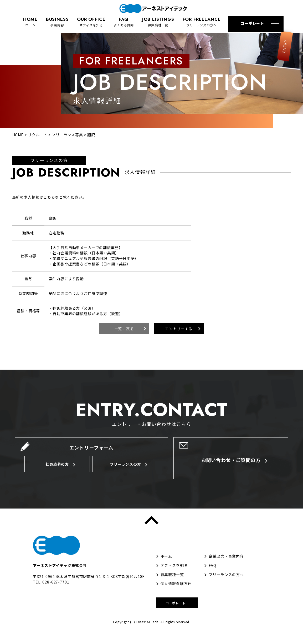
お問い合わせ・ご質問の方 (231, 470)
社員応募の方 (57, 474)
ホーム (30, 22)
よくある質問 (124, 22)
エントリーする (179, 338)
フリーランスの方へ (202, 22)
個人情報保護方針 (176, 593)
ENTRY (280, 60)
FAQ (212, 575)
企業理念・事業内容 (226, 566)
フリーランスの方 (125, 474)
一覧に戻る (124, 338)
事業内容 (57, 22)
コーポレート (252, 23)
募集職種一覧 (158, 22)
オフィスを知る (91, 22)
